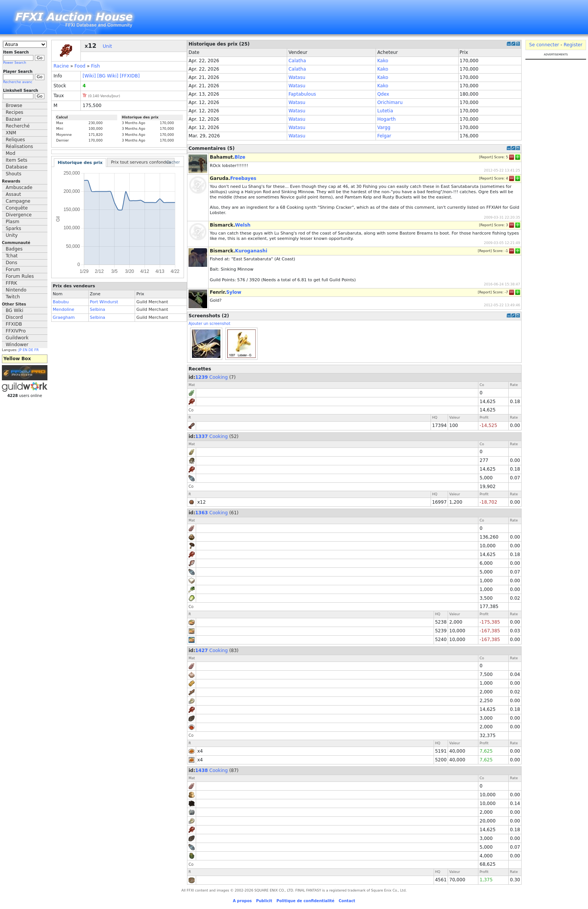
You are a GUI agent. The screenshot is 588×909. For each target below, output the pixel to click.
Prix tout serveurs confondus (141, 162)
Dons (11, 263)
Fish (95, 66)
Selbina (98, 310)
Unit (107, 46)
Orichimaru (390, 102)
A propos (242, 901)
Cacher (173, 162)
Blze (240, 157)
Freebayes (243, 178)
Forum (13, 269)
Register (573, 45)
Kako (383, 61)
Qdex (383, 94)
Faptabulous (302, 94)
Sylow (234, 292)
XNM (11, 133)
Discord (14, 317)
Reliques (15, 140)
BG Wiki (14, 310)
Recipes (14, 112)
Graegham (64, 317)
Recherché (18, 126)
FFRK (11, 283)
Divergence (19, 215)
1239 (202, 377)
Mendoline (64, 310)
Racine (61, 66)
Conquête (17, 208)
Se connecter (544, 45)
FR (37, 350)
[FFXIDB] (130, 76)
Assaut (13, 194)
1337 (202, 436)
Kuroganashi (251, 251)
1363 (202, 513)
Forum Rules (20, 276)
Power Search (15, 63)
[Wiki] (89, 76)
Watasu (297, 77)
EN (25, 350)
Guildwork (17, 338)
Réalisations (19, 147)
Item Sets (17, 160)
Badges (14, 249)
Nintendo (16, 290)
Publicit (264, 901)
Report (486, 157)
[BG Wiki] (108, 76)
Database (17, 167)
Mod (10, 153)
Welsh (243, 225)
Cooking (219, 377)
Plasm (13, 222)
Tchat (12, 256)
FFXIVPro (16, 331)
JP (20, 350)
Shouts (13, 174)
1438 (202, 770)
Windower (17, 345)
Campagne (18, 201)
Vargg (384, 128)
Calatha (297, 61)
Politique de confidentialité (306, 901)
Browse (14, 106)
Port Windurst (104, 302)
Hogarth (386, 119)
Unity (12, 235)
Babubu (61, 302)
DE (31, 350)
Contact (347, 901)
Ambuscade (19, 187)
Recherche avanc (18, 82)
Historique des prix (80, 163)
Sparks (13, 228)
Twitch (13, 297)
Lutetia (385, 111)
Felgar (384, 136)
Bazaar (14, 119)
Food (80, 66)
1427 (202, 651)
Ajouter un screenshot (209, 324)
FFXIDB (14, 324)
